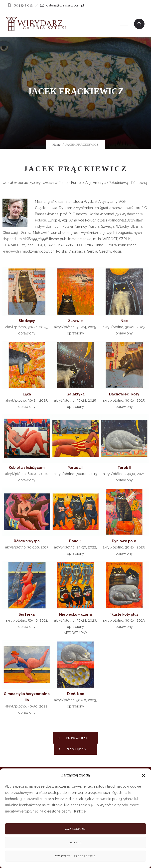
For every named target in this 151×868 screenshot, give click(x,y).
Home (56, 144)
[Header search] (139, 24)
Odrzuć (75, 842)
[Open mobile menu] (125, 24)
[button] (144, 775)
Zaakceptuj (75, 829)
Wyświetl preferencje (75, 856)
